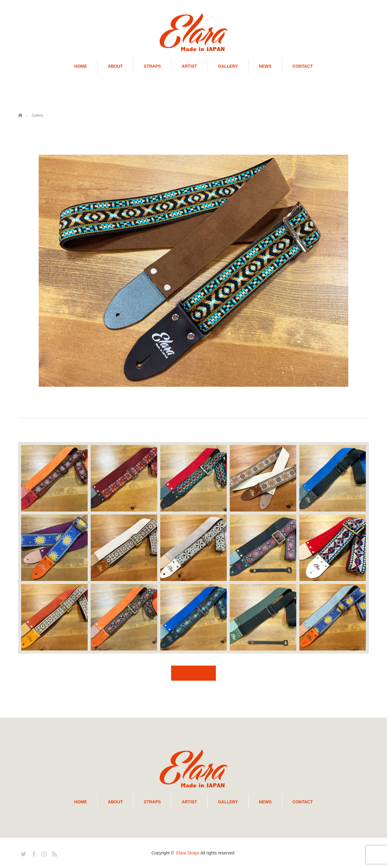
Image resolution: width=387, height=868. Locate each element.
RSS (54, 853)
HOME (81, 66)
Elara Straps (188, 853)
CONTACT (302, 66)
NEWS (265, 66)
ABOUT (115, 66)
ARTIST (189, 66)
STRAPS (152, 66)
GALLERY (228, 66)
